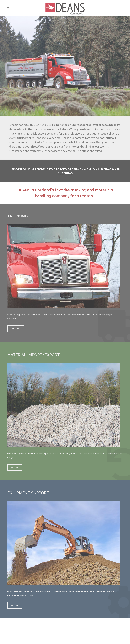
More (15, 467)
